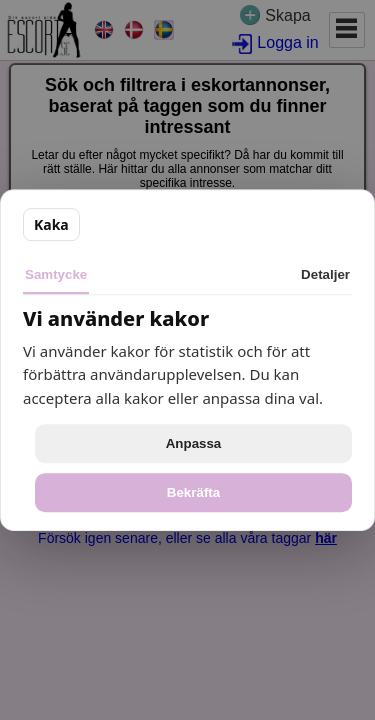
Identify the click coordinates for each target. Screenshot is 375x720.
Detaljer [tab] (325, 274)
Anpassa (194, 443)
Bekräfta (193, 492)
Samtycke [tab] (56, 274)
